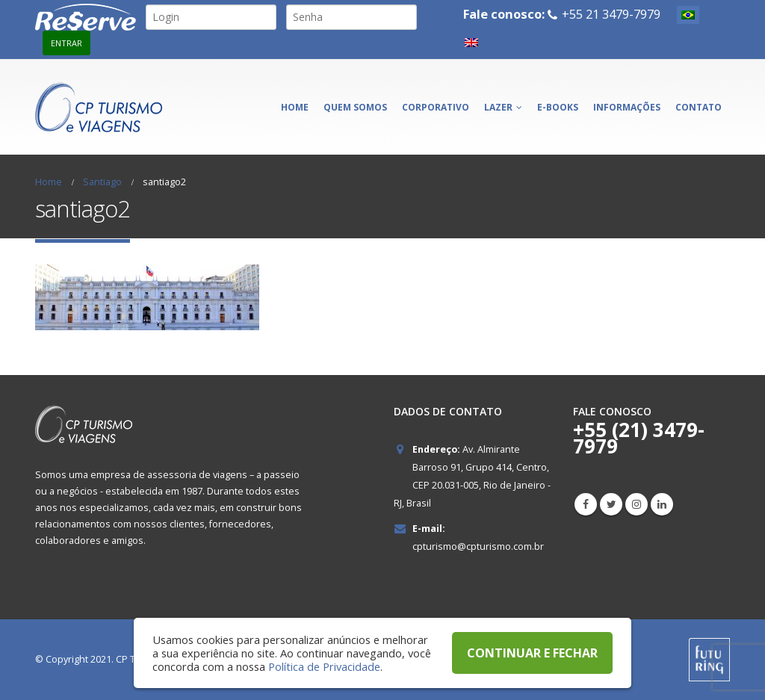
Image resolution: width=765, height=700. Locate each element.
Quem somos (355, 107)
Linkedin (662, 504)
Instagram (637, 504)
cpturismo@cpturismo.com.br (478, 546)
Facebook (586, 504)
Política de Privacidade (324, 666)
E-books (558, 107)
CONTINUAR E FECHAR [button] (532, 653)
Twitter (611, 504)
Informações (627, 107)
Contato (699, 107)
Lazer (498, 107)
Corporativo (436, 107)
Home (295, 107)
